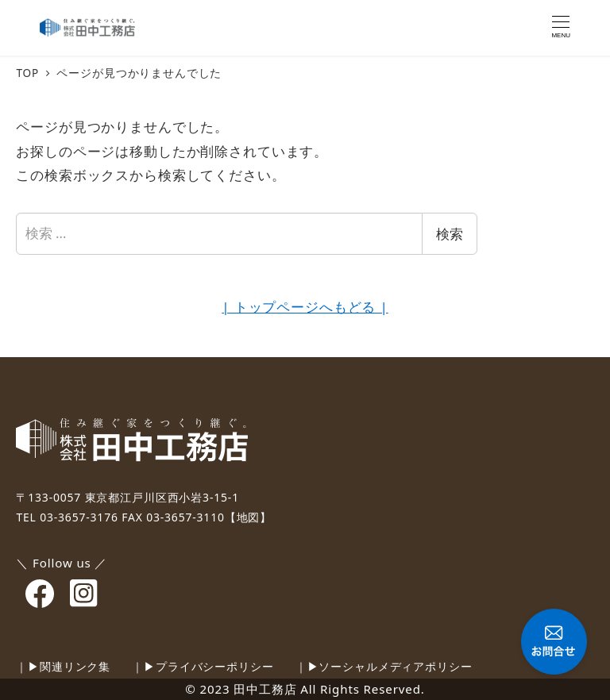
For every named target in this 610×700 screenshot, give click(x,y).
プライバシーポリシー (215, 666)
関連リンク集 (75, 666)
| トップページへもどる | (305, 307)
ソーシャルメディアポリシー (395, 666)
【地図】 (248, 517)
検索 (450, 234)
